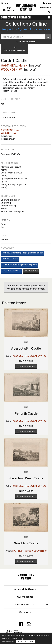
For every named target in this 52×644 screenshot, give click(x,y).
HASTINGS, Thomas (22, 551)
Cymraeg (47, 3)
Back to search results (14, 49)
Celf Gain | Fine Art (11, 271)
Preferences (8, 641)
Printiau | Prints (10, 259)
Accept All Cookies (26, 641)
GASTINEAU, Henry (14, 65)
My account (45, 7)
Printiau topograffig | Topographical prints (23, 253)
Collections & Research (16, 17)
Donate (5, 3)
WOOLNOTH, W (11, 70)
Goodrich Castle (26, 543)
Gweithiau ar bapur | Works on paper (20, 265)
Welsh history (31, 271)
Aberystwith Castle (26, 348)
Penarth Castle (26, 413)
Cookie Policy (17, 638)
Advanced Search (26, 42)
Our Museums (9, 9)
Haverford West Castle (26, 478)
